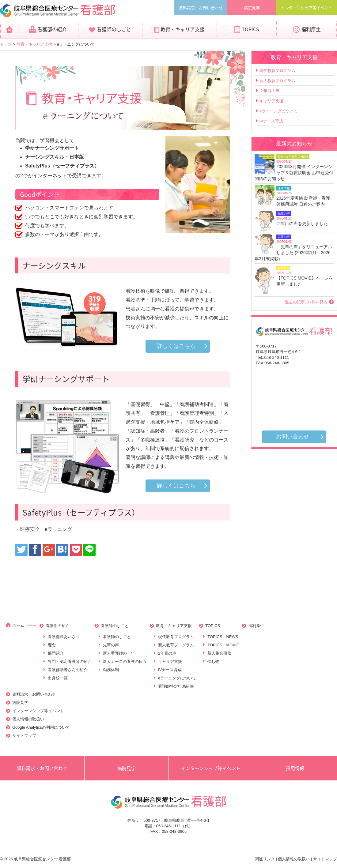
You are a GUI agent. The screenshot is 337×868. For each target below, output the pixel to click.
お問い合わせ (293, 437)
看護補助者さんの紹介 (68, 670)
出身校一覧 (58, 678)
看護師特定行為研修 (176, 686)
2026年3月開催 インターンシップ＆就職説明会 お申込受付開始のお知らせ (294, 173)
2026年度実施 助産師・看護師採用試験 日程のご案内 (303, 201)
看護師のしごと (114, 29)
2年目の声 (167, 653)
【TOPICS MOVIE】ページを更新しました (305, 281)
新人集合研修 (219, 653)
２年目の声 (269, 91)
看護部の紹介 (52, 29)
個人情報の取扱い (28, 719)
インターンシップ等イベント (307, 8)
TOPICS (250, 29)
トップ (6, 44)
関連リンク (265, 859)
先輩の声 (111, 645)
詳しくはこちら (176, 346)
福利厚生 (311, 29)
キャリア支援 (271, 101)
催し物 (213, 661)
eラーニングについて (278, 111)
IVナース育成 (271, 121)
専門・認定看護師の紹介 (70, 661)
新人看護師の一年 (119, 653)
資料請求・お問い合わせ (201, 8)
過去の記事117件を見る (306, 302)
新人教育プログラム (277, 81)
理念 (52, 645)
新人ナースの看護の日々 (125, 661)
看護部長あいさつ (64, 637)
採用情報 (295, 768)
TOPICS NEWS (223, 637)
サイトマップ (24, 736)
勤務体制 (111, 670)
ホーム (18, 625)
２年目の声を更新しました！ (304, 224)
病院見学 (252, 8)
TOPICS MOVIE (223, 645)
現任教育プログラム (277, 71)
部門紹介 (56, 653)
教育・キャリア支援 (183, 29)
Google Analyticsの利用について (41, 727)
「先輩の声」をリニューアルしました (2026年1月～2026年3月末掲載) (293, 253)
